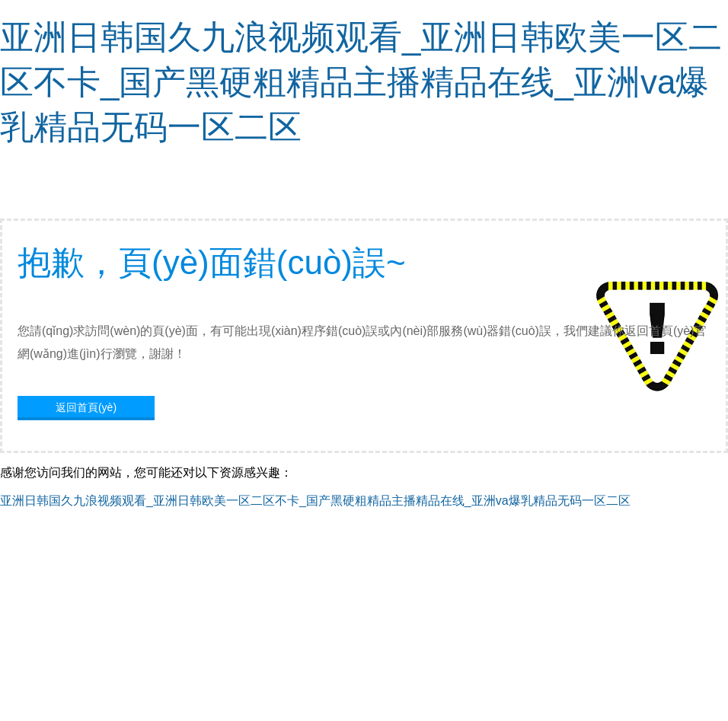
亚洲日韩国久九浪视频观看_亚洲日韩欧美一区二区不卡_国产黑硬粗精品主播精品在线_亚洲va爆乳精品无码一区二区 (361, 82)
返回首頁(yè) (86, 407)
